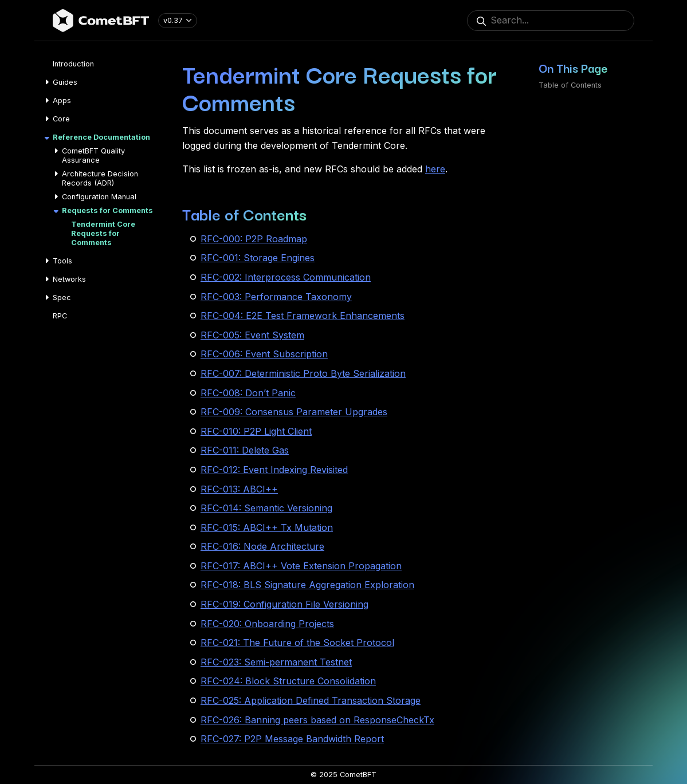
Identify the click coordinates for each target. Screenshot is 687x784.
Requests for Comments (107, 210)
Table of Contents (570, 85)
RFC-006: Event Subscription (264, 354)
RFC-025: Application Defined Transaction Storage (311, 700)
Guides (65, 82)
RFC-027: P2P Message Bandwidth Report (292, 739)
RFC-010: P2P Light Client (256, 431)
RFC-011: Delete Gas (245, 450)
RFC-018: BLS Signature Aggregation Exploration (307, 585)
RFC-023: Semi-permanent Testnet (276, 662)
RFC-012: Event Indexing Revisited (274, 470)
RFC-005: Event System (252, 335)
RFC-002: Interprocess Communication (286, 277)
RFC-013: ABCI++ (239, 489)
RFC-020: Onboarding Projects (267, 624)
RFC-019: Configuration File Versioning (284, 604)
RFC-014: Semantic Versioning (266, 508)
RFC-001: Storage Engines (258, 258)
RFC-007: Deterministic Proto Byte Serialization (303, 373)
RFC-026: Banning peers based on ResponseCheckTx (317, 720)
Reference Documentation (101, 137)
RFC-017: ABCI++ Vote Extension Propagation (301, 566)
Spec (62, 298)
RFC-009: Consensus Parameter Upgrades (294, 412)
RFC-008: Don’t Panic (248, 393)
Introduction (73, 64)
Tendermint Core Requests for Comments (103, 233)
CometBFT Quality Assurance (93, 155)
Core (61, 119)
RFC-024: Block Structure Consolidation (288, 681)
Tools (62, 261)
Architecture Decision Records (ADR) (100, 178)
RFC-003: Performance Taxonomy (276, 297)
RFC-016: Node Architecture (262, 546)
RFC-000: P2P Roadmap (254, 239)
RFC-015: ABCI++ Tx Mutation (267, 527)
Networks (69, 279)
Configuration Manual (99, 197)
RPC (60, 316)
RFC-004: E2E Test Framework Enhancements (303, 316)
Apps (62, 101)
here (435, 169)
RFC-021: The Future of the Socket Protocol (297, 643)
